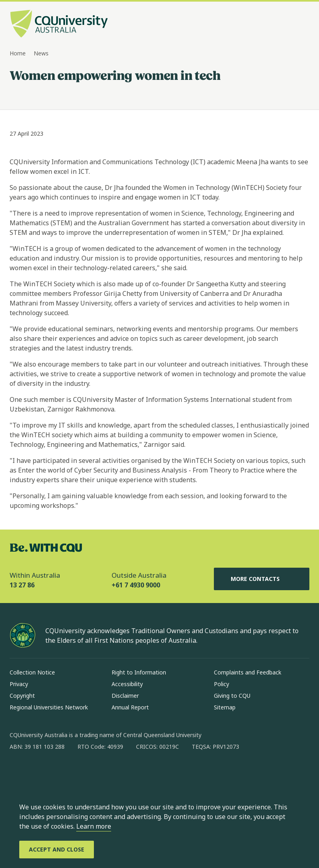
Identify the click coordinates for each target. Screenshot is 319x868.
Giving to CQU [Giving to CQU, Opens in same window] (232, 696)
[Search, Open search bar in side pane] (288, 24)
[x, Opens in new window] (81, 772)
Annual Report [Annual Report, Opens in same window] (130, 707)
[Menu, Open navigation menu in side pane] (302, 24)
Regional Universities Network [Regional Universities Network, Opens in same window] (49, 707)
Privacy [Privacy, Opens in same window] (19, 684)
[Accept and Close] (57, 850)
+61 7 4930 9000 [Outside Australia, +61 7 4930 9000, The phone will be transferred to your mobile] (136, 585)
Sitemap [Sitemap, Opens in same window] (225, 707)
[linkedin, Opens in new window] (60, 772)
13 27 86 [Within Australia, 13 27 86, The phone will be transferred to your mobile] (22, 585)
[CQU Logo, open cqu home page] (59, 24)
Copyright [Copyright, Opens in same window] (22, 696)
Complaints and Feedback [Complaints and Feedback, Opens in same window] (248, 672)
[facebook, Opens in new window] (18, 772)
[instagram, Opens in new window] (39, 772)
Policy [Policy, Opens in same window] (221, 684)
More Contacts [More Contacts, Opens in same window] (262, 579)
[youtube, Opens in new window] (102, 772)
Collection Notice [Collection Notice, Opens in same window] (32, 672)
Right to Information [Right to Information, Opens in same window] (139, 672)
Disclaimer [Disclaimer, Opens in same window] (125, 696)
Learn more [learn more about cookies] (94, 826)
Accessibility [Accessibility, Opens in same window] (127, 684)
